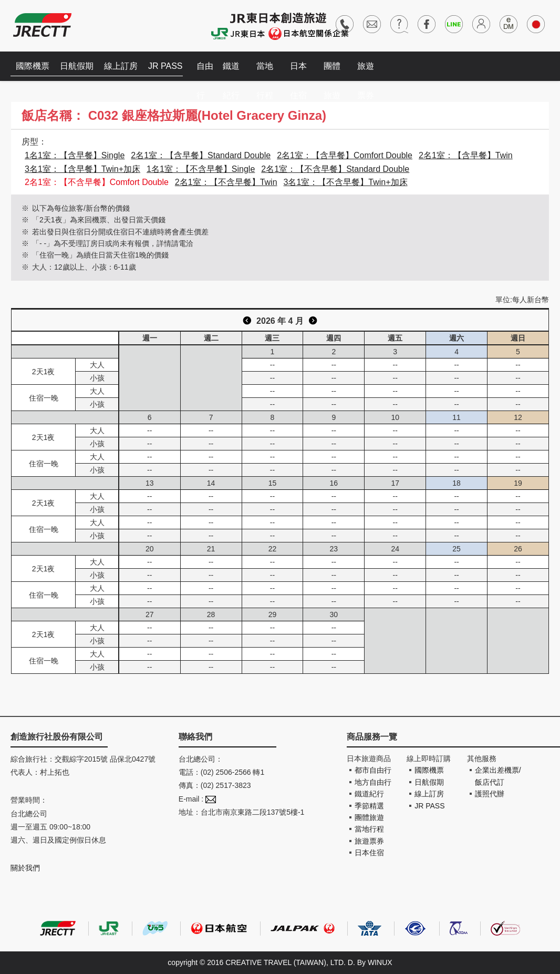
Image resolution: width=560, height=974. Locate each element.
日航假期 (77, 66)
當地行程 (265, 71)
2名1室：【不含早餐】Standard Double (335, 169)
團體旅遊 (332, 71)
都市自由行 (373, 770)
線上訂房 (121, 66)
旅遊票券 (366, 71)
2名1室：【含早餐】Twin (466, 155)
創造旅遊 (42, 25)
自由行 (205, 71)
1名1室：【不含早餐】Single (201, 169)
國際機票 (33, 66)
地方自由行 (373, 782)
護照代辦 (490, 794)
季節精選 (369, 806)
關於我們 (25, 868)
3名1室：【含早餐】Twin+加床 (82, 169)
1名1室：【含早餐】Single (75, 155)
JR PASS (165, 66)
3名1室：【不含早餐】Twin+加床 (346, 182)
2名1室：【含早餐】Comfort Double (345, 155)
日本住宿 (298, 71)
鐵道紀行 (231, 71)
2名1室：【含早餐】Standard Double (201, 155)
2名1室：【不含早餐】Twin (226, 182)
